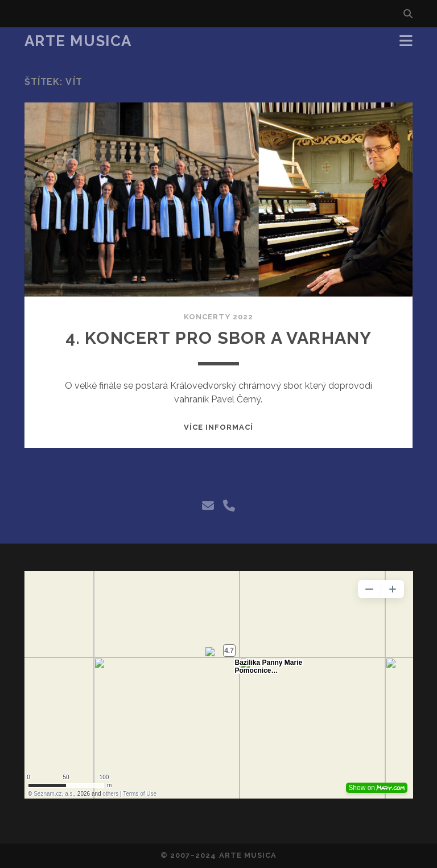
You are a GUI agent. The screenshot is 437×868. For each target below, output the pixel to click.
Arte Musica (78, 41)
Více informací (219, 427)
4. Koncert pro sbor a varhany (219, 338)
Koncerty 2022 (218, 317)
